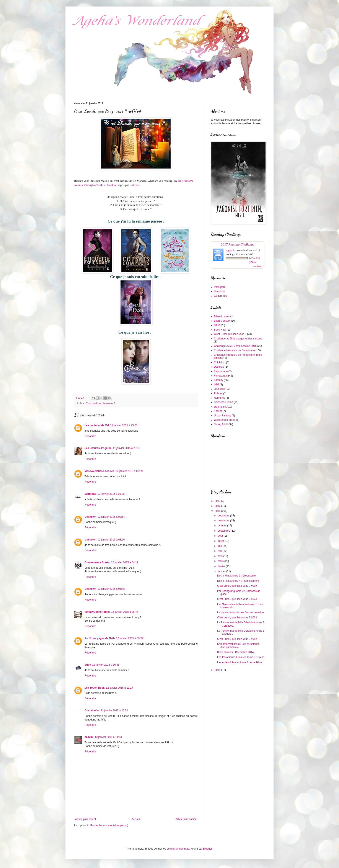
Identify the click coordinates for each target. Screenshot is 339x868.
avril (221, 556)
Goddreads (220, 296)
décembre (224, 516)
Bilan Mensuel (222, 321)
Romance (219, 398)
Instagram (220, 287)
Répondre (90, 436)
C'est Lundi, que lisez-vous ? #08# (237, 586)
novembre (224, 521)
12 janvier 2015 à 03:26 (111, 540)
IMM (216, 385)
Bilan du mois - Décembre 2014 (235, 652)
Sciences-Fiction (223, 402)
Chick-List (220, 362)
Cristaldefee (92, 711)
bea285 (89, 737)
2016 (218, 506)
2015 (218, 511)
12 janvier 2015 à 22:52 (114, 711)
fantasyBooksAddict (97, 612)
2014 (218, 670)
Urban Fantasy (222, 416)
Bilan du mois (222, 316)
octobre (222, 526)
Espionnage (221, 371)
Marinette (90, 494)
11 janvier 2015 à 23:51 (126, 448)
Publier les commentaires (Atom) (109, 825)
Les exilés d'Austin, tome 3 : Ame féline (240, 662)
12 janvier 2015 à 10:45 (106, 665)
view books (258, 266)
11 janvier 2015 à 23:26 (124, 425)
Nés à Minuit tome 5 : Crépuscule (236, 576)
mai (220, 551)
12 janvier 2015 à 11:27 (119, 688)
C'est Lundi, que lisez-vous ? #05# (237, 639)
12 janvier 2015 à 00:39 (129, 471)
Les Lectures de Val (97, 425)
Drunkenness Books (97, 562)
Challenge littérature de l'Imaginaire (234, 350)
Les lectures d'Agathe (98, 448)
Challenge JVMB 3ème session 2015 (235, 346)
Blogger (208, 849)
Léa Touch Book (95, 688)
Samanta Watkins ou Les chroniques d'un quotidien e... (238, 645)
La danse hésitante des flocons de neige (240, 613)
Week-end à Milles (225, 420)
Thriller (218, 411)
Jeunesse (219, 389)
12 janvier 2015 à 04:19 (125, 562)
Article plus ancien (186, 819)
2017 (218, 501)
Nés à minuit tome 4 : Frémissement (238, 581)
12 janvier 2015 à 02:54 (111, 517)
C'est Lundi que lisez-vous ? (100, 403)
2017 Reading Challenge (238, 244)
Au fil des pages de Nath (100, 638)
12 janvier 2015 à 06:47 (125, 612)
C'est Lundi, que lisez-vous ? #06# (237, 617)
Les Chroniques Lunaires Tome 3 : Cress (241, 657)
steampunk (220, 407)
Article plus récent (86, 819)
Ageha (229, 251)
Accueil (136, 819)
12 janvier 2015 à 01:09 (111, 494)
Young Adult (221, 424)
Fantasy (219, 380)
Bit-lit (217, 325)
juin (220, 546)
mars (221, 561)
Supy (88, 665)
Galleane (135, 185)
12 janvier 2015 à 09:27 (130, 638)
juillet (221, 541)
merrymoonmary (180, 849)
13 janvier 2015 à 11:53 (108, 737)
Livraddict (219, 292)
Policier (218, 393)
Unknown (90, 517)
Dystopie (219, 367)
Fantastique (221, 376)
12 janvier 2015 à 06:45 (111, 589)
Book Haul (220, 330)
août (221, 536)
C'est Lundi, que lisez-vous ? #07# (237, 599)
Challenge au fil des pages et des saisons (238, 339)
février (222, 566)
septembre (224, 531)
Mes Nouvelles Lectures (99, 471)
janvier (222, 571)
